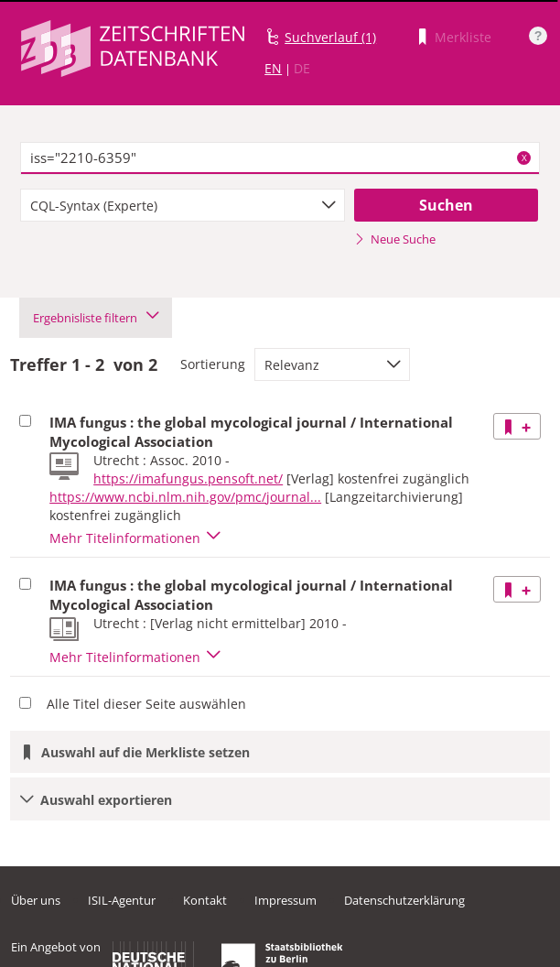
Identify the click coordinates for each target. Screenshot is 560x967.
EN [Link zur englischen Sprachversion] (273, 68)
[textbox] (280, 158)
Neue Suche (395, 239)
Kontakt (205, 900)
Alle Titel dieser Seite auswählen (146, 704)
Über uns (36, 900)
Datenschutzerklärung (404, 900)
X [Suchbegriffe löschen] (524, 158)
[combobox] (183, 205)
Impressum (285, 900)
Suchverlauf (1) (330, 37)
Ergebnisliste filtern (96, 318)
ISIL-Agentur (122, 900)
